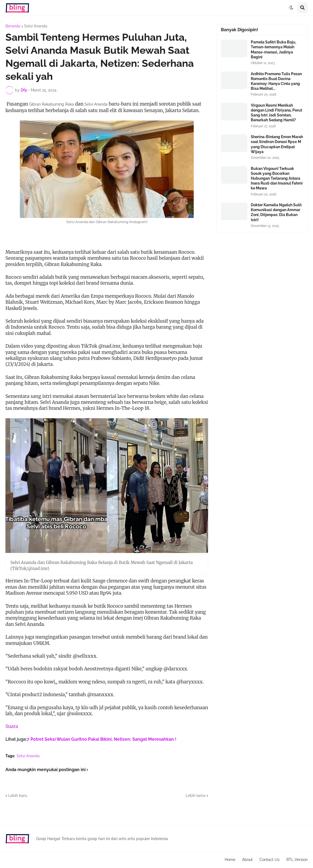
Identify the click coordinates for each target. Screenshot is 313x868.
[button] (291, 8)
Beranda (13, 26)
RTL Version (297, 860)
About (247, 860)
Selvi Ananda (36, 26)
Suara (12, 726)
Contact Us (270, 860)
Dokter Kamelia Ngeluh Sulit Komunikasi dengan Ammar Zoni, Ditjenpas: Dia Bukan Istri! (276, 212)
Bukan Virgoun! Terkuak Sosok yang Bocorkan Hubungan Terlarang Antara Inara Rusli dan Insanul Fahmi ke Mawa (277, 178)
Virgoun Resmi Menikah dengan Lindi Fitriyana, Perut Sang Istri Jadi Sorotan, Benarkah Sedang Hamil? (276, 113)
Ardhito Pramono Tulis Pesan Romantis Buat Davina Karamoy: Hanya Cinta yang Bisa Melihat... (276, 81)
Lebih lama (195, 796)
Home (230, 860)
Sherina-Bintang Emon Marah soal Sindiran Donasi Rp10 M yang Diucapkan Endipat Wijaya (277, 144)
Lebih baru (18, 796)
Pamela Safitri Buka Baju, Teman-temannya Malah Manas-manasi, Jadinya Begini (273, 50)
